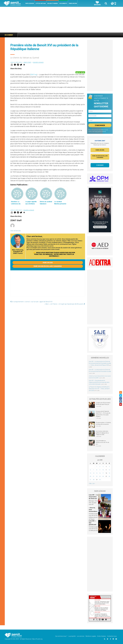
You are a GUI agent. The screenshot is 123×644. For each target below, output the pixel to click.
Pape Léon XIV (30, 3)
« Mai (90, 483)
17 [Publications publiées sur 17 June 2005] (103, 473)
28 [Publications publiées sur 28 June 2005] (94, 480)
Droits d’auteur (102, 636)
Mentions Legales (91, 636)
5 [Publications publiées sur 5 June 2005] (109, 467)
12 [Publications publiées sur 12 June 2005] (109, 470)
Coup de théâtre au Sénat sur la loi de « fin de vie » (102, 442)
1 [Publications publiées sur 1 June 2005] (97, 467)
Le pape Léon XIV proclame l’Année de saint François (103, 404)
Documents (63, 3)
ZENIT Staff (27, 62)
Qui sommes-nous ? (61, 636)
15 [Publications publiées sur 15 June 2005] (97, 473)
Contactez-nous (112, 636)
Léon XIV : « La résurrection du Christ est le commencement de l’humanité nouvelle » (100, 371)
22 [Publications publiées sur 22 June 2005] (97, 476)
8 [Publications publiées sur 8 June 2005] (97, 470)
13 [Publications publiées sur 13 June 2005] (90, 473)
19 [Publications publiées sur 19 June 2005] (109, 473)
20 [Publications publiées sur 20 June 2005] (90, 476)
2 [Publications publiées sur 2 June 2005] (100, 467)
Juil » (94, 483)
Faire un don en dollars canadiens (48, 266)
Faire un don (73, 3)
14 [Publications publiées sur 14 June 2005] (94, 473)
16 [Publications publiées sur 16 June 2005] (100, 473)
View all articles (16, 231)
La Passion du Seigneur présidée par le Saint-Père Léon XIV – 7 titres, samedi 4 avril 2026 (99, 389)
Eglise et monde (53, 3)
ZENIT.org (33, 75)
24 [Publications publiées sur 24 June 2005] (103, 476)
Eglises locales (38, 62)
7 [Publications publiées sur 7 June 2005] (94, 470)
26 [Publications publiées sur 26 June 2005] (109, 476)
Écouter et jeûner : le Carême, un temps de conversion (103, 423)
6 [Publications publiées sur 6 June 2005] (90, 470)
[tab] (94, 597)
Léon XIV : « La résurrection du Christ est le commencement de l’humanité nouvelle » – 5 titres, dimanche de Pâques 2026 (46, 35)
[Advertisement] (61, 20)
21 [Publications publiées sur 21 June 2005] (94, 476)
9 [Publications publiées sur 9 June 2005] (100, 470)
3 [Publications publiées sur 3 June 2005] (103, 467)
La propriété (72, 636)
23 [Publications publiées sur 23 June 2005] (100, 476)
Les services (81, 636)
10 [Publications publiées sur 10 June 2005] (103, 470)
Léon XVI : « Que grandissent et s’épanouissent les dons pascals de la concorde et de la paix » (99, 382)
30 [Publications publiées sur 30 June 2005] (100, 480)
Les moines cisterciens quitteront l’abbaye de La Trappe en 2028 (102, 433)
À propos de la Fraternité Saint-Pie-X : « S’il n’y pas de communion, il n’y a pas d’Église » (103, 414)
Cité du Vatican (41, 3)
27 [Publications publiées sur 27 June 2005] (90, 480)
